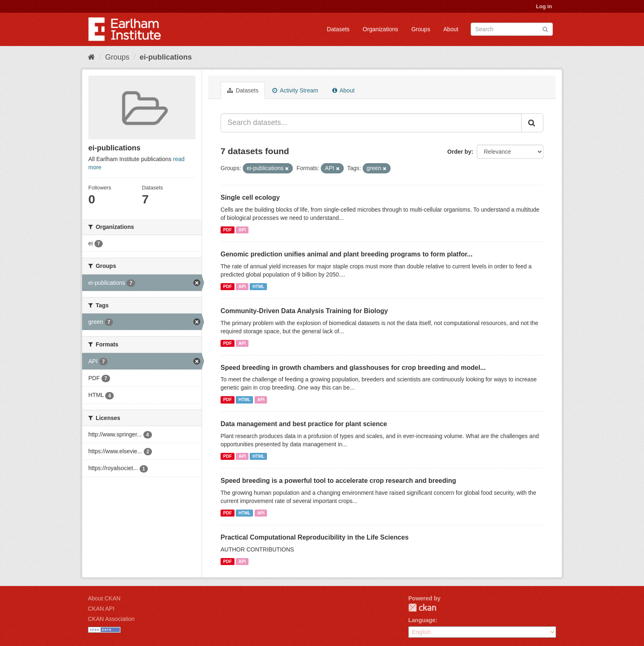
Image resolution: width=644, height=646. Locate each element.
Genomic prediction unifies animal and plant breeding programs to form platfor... (346, 254)
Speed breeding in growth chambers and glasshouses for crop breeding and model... (353, 368)
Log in (544, 6)
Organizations (380, 29)
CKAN (422, 608)
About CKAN (104, 598)
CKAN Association (111, 619)
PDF (227, 230)
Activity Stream (295, 90)
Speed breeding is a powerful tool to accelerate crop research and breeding (338, 481)
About (451, 29)
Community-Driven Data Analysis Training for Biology (304, 311)
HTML (259, 286)
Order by (459, 152)
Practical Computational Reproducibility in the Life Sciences (315, 537)
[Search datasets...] (371, 123)
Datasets (338, 29)
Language (422, 620)
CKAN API (101, 609)
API (242, 230)
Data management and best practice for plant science (304, 424)
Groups (421, 29)
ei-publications (166, 57)
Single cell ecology (250, 197)
